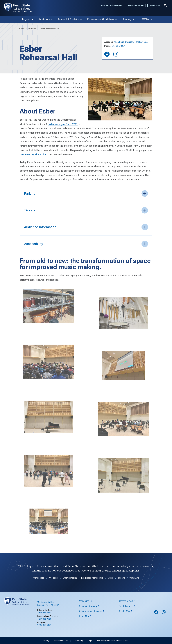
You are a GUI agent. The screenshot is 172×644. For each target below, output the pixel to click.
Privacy (46, 641)
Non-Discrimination (61, 641)
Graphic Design (70, 578)
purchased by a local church (35, 154)
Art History (53, 578)
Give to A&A (124, 611)
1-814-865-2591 (44, 613)
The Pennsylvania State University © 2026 (113, 641)
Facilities (32, 29)
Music (110, 578)
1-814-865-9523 (44, 619)
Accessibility (78, 641)
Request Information (111, 6)
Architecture (38, 578)
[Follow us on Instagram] (164, 613)
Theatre (121, 578)
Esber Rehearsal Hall (49, 29)
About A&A (84, 616)
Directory (127, 19)
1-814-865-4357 (44, 625)
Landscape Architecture (92, 578)
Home (22, 29)
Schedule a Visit (136, 6)
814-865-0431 (119, 46)
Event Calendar (126, 606)
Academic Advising (88, 606)
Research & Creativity (68, 19)
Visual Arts (134, 578)
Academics (44, 19)
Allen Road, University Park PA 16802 (131, 42)
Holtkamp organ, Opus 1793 (63, 124)
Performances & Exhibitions (101, 19)
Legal (90, 641)
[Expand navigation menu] (165, 5)
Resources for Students (90, 611)
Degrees (26, 19)
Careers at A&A (126, 601)
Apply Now (155, 6)
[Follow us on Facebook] (156, 613)
